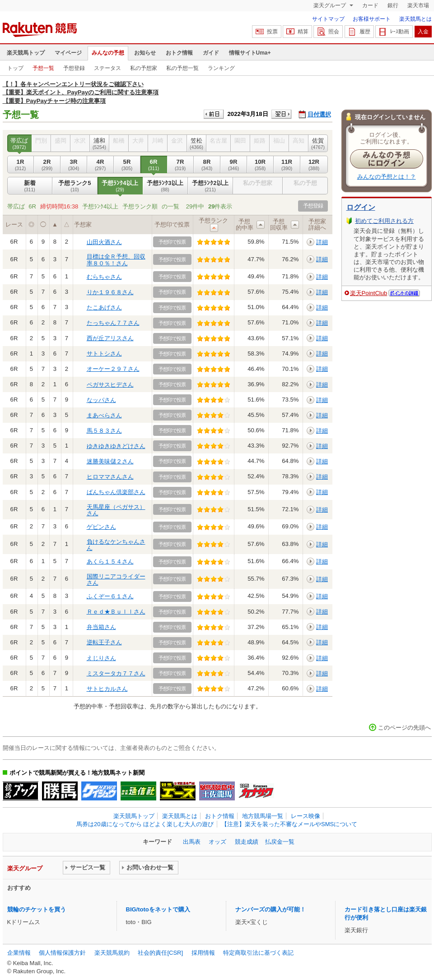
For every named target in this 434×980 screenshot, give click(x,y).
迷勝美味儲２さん (110, 461)
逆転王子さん (104, 642)
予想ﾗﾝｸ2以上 (210, 186)
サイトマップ (328, 19)
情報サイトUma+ (250, 53)
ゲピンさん (101, 527)
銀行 (393, 5)
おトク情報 (179, 53)
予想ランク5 (75, 186)
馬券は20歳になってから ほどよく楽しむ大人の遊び (145, 824)
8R (207, 165)
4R (100, 165)
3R (74, 165)
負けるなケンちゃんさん (116, 545)
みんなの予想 (108, 53)
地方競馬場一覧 (263, 816)
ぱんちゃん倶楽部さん (116, 492)
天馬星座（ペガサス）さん (116, 510)
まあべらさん (104, 415)
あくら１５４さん (110, 562)
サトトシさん (104, 354)
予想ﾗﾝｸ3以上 (165, 186)
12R (314, 165)
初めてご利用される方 (384, 221)
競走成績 (247, 842)
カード (370, 5)
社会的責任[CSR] (160, 953)
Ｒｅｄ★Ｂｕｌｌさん (116, 612)
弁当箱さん (101, 627)
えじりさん (101, 658)
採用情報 (203, 953)
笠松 (197, 143)
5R (127, 165)
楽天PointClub (369, 293)
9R (234, 165)
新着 (30, 186)
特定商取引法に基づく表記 (258, 953)
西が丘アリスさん (110, 338)
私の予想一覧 (182, 68)
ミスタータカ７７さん (116, 673)
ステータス (107, 68)
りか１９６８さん (110, 292)
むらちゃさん (104, 277)
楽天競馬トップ (26, 53)
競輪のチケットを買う (37, 909)
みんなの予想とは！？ (387, 177)
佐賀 (318, 143)
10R (260, 165)
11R (287, 165)
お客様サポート (372, 19)
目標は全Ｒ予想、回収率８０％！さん (116, 260)
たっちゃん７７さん (113, 323)
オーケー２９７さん (113, 369)
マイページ (68, 53)
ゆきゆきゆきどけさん (116, 446)
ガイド (211, 53)
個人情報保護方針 (62, 953)
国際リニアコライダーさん (116, 580)
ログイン (361, 207)
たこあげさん (104, 307)
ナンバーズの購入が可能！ (271, 909)
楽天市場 (418, 5)
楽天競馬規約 (112, 953)
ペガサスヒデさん (110, 385)
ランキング (221, 68)
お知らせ (145, 53)
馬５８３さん (104, 431)
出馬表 (192, 842)
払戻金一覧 (280, 842)
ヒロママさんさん (110, 477)
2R (47, 165)
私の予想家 (144, 68)
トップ (15, 68)
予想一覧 (43, 68)
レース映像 (306, 816)
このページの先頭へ (404, 728)
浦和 (100, 143)
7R (180, 165)
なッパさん (101, 400)
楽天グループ (330, 5)
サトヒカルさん (107, 689)
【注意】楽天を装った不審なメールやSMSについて (289, 824)
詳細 (322, 242)
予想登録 (74, 68)
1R (21, 165)
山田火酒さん (104, 242)
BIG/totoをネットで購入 (158, 909)
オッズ (217, 842)
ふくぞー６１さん (110, 596)
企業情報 (19, 953)
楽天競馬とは (415, 19)
